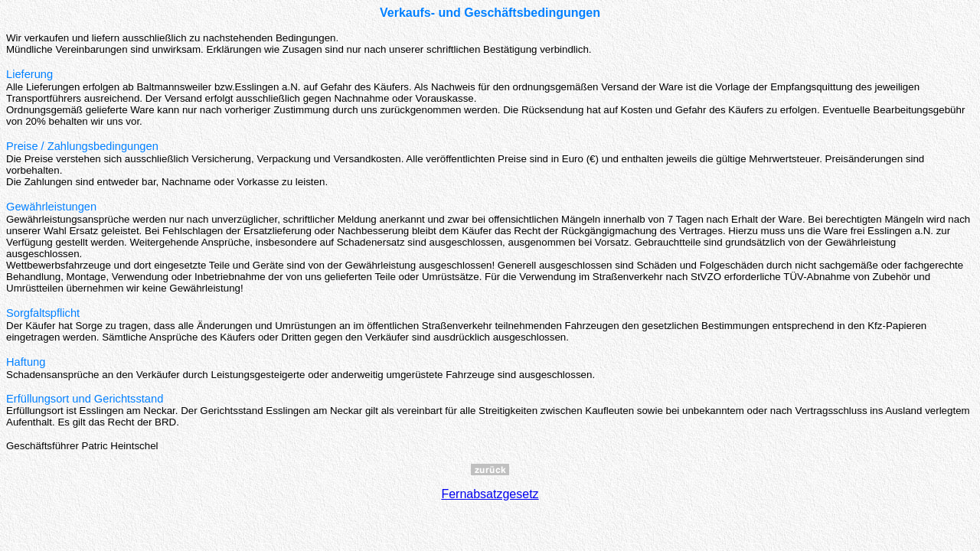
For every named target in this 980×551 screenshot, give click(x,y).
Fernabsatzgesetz (490, 494)
